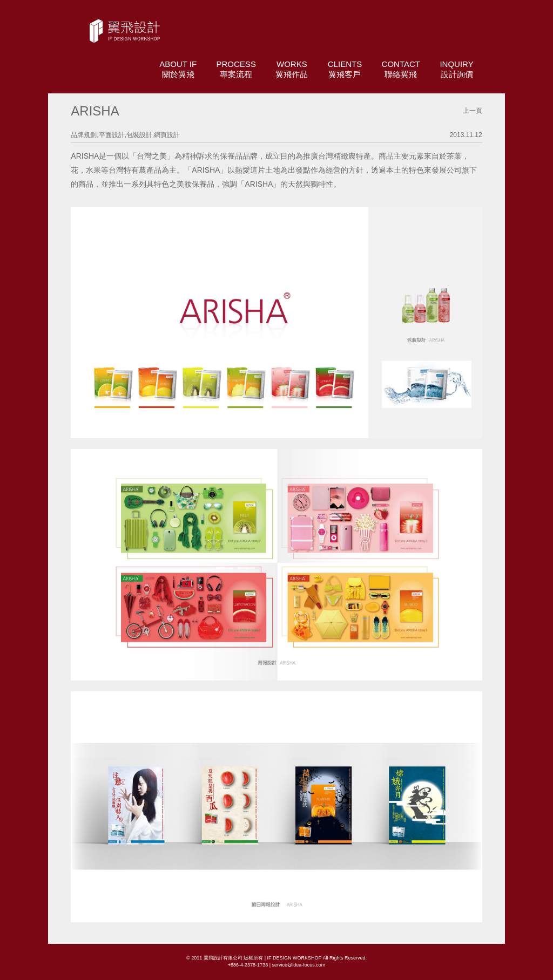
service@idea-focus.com (298, 965)
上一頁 (473, 111)
